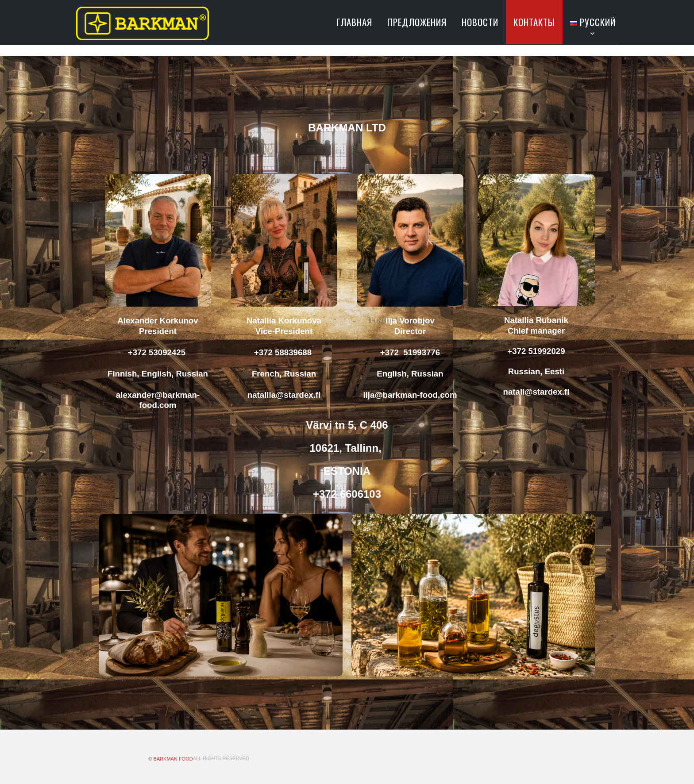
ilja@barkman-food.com (410, 395)
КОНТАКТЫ (534, 22)
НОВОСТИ (480, 22)
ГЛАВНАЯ (354, 22)
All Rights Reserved (221, 758)
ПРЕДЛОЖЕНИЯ (417, 22)
